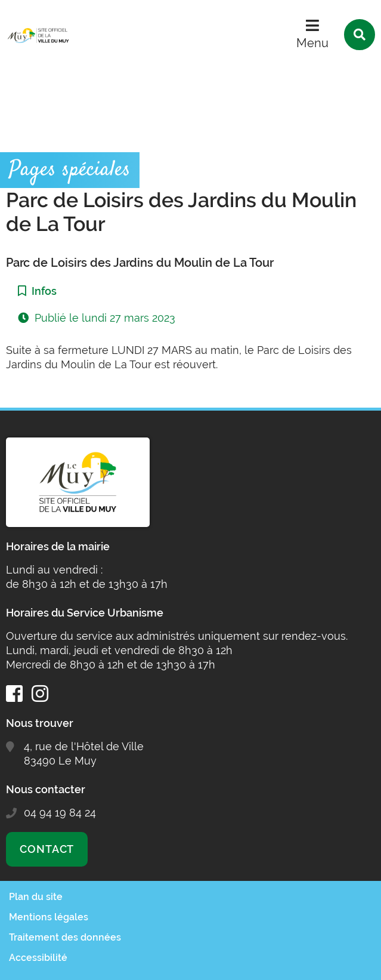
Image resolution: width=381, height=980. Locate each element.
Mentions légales (49, 917)
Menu (312, 43)
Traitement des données (65, 937)
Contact (47, 849)
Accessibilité (38, 958)
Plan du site (36, 897)
